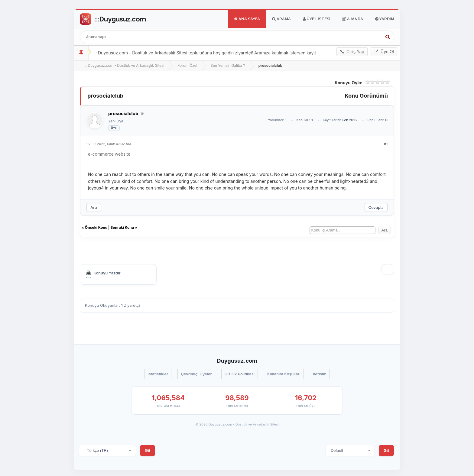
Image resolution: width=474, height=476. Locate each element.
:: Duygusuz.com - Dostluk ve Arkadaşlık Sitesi (124, 65)
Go (113, 19)
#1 (386, 144)
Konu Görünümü (366, 96)
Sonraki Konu (122, 227)
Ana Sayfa (247, 19)
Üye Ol (384, 52)
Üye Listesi (317, 19)
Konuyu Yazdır (107, 273)
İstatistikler (158, 374)
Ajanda (353, 19)
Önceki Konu (96, 227)
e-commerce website (109, 154)
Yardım (385, 19)
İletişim (320, 374)
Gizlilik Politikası (240, 374)
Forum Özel (187, 65)
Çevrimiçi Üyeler (196, 374)
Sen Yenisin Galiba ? (228, 65)
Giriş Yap (352, 52)
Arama (281, 19)
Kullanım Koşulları (284, 374)
